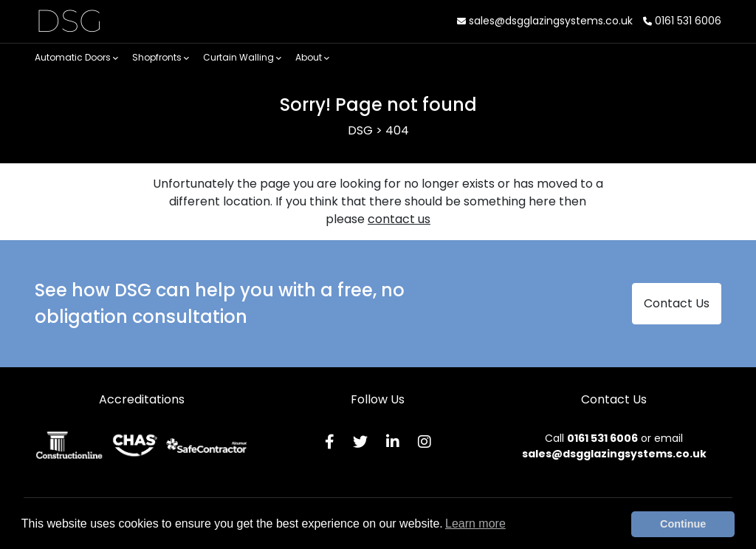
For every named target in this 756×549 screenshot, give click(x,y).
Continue (683, 524)
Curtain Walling (242, 57)
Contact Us (677, 303)
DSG (69, 21)
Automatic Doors (76, 57)
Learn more (475, 524)
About (312, 57)
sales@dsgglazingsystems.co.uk (545, 21)
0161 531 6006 (682, 21)
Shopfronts (161, 57)
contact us (399, 219)
